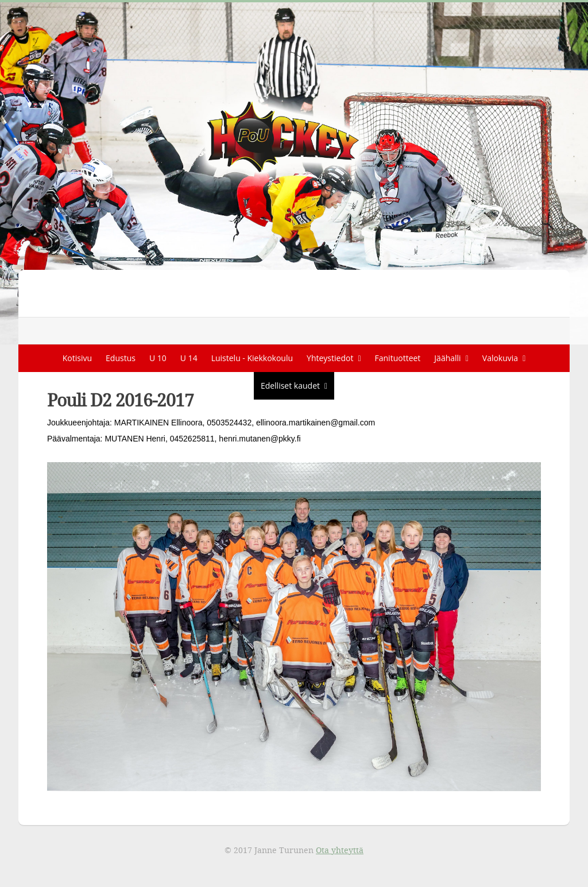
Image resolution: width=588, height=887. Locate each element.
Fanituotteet (398, 358)
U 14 (189, 358)
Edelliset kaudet (290, 386)
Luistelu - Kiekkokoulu (252, 358)
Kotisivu (77, 358)
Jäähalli (447, 358)
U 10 (158, 358)
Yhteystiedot (330, 358)
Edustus (121, 358)
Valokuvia (500, 358)
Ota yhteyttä (340, 850)
